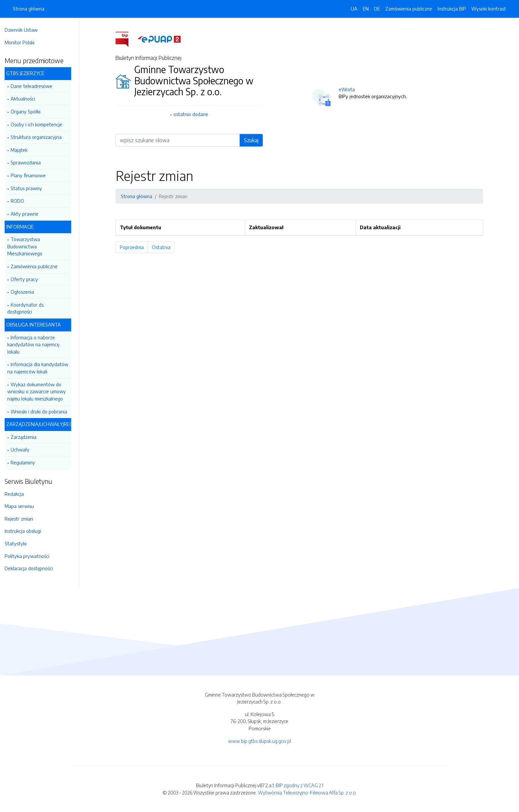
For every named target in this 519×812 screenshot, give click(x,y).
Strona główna (29, 9)
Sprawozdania (29, 162)
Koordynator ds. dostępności (29, 308)
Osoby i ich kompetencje (40, 124)
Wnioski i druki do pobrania (42, 411)
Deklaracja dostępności (32, 568)
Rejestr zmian (22, 519)
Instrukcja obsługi (26, 531)
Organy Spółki (29, 111)
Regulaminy (26, 462)
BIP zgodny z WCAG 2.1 (300, 785)
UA (354, 9)
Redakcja (18, 494)
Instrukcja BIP (452, 9)
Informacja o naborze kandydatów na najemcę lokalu (37, 344)
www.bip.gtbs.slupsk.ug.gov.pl (259, 741)
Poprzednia (136, 247)
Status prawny (30, 188)
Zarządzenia (27, 437)
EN (366, 9)
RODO (21, 201)
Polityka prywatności (30, 556)
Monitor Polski (23, 42)
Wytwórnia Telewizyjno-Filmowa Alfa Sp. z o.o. (307, 792)
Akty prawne (28, 214)
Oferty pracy (28, 279)
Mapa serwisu (23, 506)
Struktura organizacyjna (39, 137)
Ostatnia (165, 247)
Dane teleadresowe (35, 86)
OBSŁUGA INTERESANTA (37, 324)
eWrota (348, 89)
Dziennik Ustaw (24, 30)
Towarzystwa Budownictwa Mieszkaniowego (28, 246)
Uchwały (23, 449)
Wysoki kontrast (489, 9)
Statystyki (19, 543)
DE (377, 9)
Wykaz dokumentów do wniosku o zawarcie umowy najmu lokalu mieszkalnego (40, 391)
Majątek (22, 150)
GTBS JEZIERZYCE (29, 73)
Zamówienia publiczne (37, 266)
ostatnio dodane (192, 114)
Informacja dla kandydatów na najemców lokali (41, 368)
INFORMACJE (23, 227)
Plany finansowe (31, 175)
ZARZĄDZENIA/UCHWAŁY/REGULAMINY (42, 424)
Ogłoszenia (26, 292)
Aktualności (26, 99)
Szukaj (253, 140)
